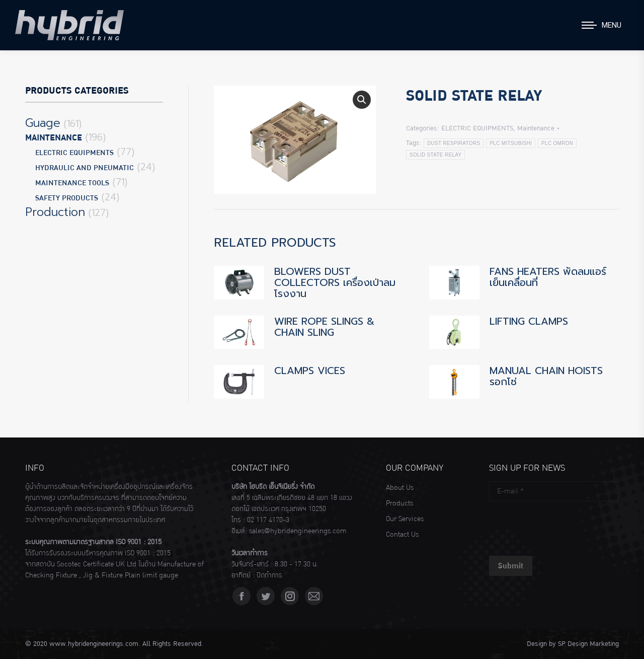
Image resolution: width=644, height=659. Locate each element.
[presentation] (566, 526)
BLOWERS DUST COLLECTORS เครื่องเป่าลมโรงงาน (335, 282)
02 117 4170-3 (268, 520)
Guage (43, 123)
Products (399, 503)
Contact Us (402, 535)
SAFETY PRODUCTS (67, 198)
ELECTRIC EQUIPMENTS (477, 128)
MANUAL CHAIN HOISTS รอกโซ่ (546, 376)
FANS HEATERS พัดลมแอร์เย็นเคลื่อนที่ (548, 277)
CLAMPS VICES (310, 371)
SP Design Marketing (588, 644)
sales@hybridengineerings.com (298, 531)
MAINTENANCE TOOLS (72, 183)
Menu (612, 25)
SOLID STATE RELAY (435, 155)
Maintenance (536, 128)
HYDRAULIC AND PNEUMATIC (85, 168)
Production (55, 212)
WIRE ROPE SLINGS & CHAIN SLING (324, 327)
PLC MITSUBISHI (511, 143)
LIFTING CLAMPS (529, 321)
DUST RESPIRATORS (454, 143)
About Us (400, 488)
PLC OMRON (557, 143)
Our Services (405, 519)
